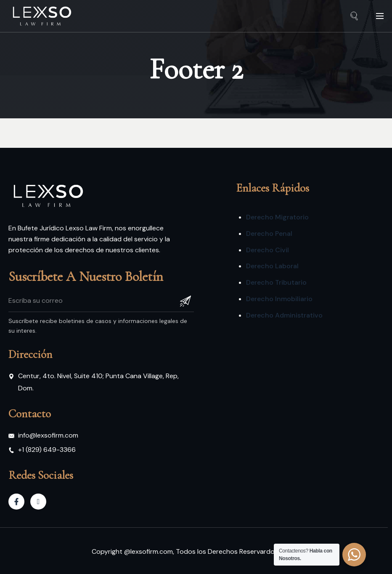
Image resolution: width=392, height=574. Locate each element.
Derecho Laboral (272, 266)
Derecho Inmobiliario (279, 299)
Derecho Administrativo (284, 315)
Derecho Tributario (276, 282)
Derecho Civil (268, 250)
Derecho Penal (269, 234)
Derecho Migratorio (277, 217)
